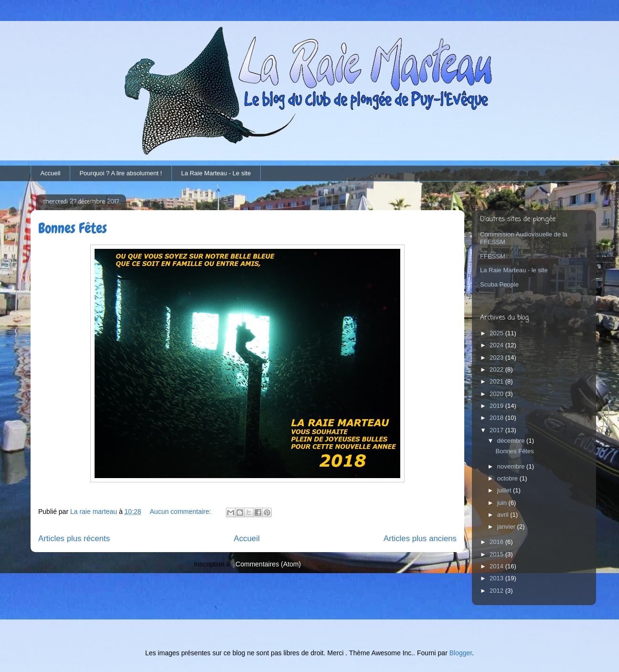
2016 (497, 542)
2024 (497, 345)
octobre (508, 478)
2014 (497, 566)
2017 (497, 430)
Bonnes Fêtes (73, 228)
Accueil (51, 173)
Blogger (461, 653)
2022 (497, 369)
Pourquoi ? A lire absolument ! (121, 173)
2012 (497, 591)
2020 (497, 394)
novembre (512, 466)
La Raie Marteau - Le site (216, 173)
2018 (497, 418)
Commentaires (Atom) (268, 564)
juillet (505, 490)
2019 (497, 406)
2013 (497, 578)
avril (504, 515)
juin (503, 503)
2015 (497, 554)
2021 (497, 381)
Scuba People (499, 284)
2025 (497, 333)
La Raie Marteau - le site (514, 270)
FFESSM (493, 256)
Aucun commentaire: (181, 512)
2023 (497, 357)
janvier (507, 527)
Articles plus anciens (420, 539)
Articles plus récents (74, 539)
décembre (512, 441)
